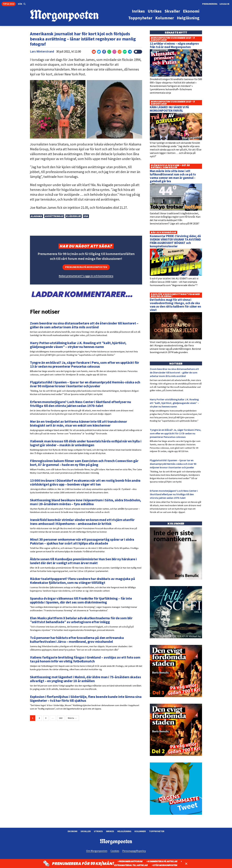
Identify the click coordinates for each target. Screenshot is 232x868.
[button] (22, 4)
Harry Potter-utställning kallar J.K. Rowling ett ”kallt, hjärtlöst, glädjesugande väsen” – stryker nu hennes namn (174, 403)
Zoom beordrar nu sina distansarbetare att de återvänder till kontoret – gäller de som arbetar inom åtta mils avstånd (174, 372)
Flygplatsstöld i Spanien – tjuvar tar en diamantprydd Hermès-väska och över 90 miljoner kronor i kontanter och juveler (173, 464)
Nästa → (72, 718)
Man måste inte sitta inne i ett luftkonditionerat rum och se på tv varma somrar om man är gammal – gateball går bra (173, 176)
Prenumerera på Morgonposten (86, 267)
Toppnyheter (157, 831)
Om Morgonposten (97, 851)
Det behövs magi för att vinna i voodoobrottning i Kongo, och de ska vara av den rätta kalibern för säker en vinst (175, 305)
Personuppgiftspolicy (134, 851)
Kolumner (140, 831)
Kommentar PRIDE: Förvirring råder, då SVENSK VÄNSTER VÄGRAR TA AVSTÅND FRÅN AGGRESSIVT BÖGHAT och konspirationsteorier (175, 241)
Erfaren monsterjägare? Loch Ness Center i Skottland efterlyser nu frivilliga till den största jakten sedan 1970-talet (174, 494)
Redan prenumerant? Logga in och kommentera (86, 276)
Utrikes (98, 831)
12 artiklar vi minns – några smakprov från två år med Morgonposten (174, 45)
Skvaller (86, 831)
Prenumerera (210, 4)
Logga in (224, 4)
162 (61, 718)
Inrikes (110, 831)
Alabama (36, 216)
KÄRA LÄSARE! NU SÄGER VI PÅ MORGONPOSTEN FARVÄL (169, 109)
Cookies (115, 851)
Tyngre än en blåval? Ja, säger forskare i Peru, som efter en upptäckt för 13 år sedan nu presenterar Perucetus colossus (176, 433)
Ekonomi (72, 831)
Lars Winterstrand (42, 51)
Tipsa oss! (9, 4)
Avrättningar (54, 216)
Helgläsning (124, 831)
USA (86, 216)
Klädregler (74, 216)
